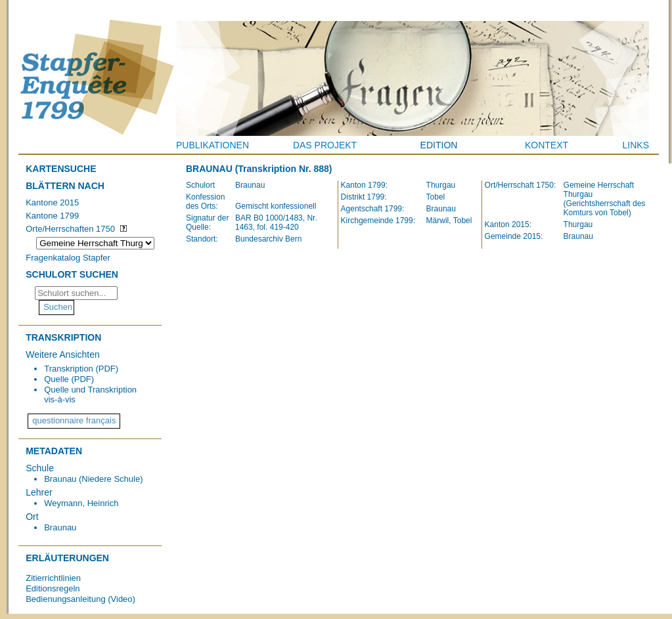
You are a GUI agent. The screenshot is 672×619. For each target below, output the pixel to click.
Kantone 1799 (52, 216)
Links (636, 145)
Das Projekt (325, 145)
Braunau (60, 527)
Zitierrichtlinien (53, 578)
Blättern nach (65, 186)
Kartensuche (61, 169)
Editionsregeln (53, 588)
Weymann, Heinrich (81, 503)
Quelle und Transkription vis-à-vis (90, 395)
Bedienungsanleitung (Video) (80, 599)
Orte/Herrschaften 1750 (70, 229)
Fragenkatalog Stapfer (68, 258)
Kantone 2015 (52, 203)
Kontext (547, 145)
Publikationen (213, 145)
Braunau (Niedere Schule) (93, 479)
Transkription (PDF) (81, 369)
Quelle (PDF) (69, 379)
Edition (439, 145)
